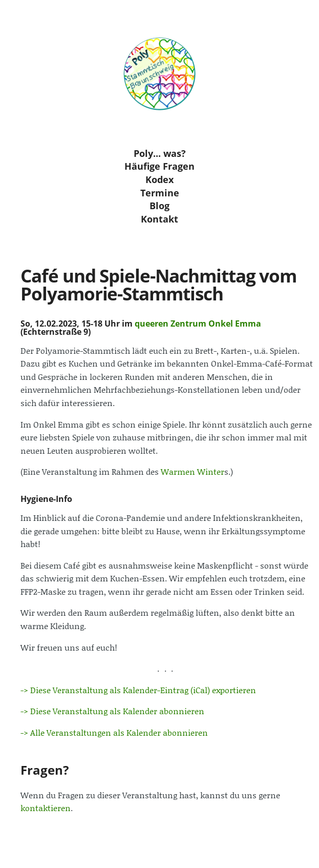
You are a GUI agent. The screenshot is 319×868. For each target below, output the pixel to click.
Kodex (159, 179)
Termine (160, 192)
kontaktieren (46, 808)
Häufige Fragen (159, 166)
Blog (159, 206)
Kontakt (159, 219)
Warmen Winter (193, 471)
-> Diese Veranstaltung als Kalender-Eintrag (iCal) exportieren (138, 690)
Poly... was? (160, 153)
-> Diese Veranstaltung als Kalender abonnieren (112, 711)
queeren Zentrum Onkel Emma (198, 324)
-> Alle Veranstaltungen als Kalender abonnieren (114, 732)
